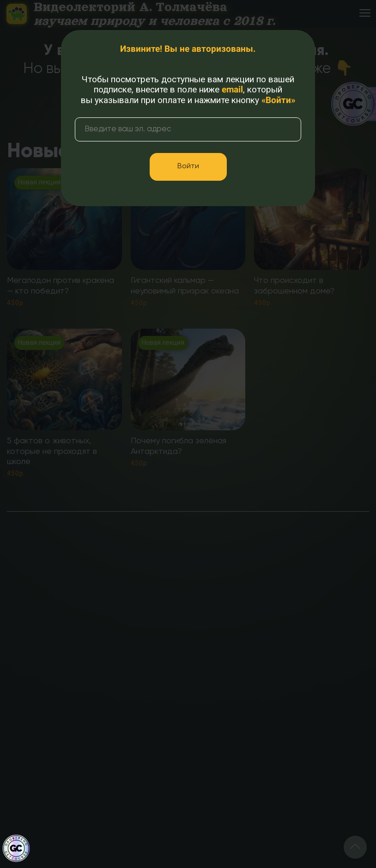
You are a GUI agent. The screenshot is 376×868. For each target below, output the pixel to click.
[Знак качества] (16, 849)
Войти (188, 166)
